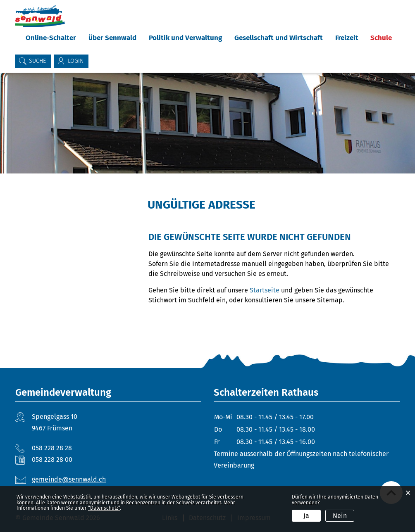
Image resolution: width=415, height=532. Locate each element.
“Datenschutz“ (104, 508)
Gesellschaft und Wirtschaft (279, 38)
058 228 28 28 (52, 448)
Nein (340, 516)
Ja (306, 516)
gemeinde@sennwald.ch (69, 479)
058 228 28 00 (52, 460)
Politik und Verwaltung (185, 38)
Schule (381, 38)
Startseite (265, 290)
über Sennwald (112, 38)
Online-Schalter (51, 38)
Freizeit (347, 38)
